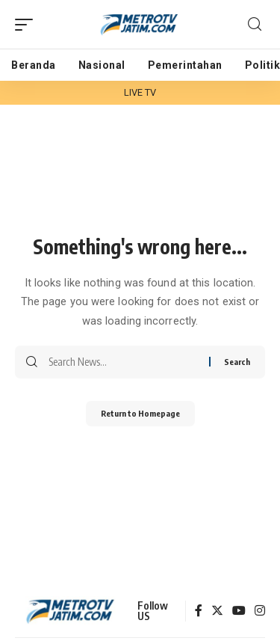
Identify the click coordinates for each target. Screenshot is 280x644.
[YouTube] (239, 611)
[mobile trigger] (28, 25)
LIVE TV (140, 92)
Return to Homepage (140, 413)
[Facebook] (199, 611)
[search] (255, 24)
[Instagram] (260, 611)
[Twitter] (217, 611)
